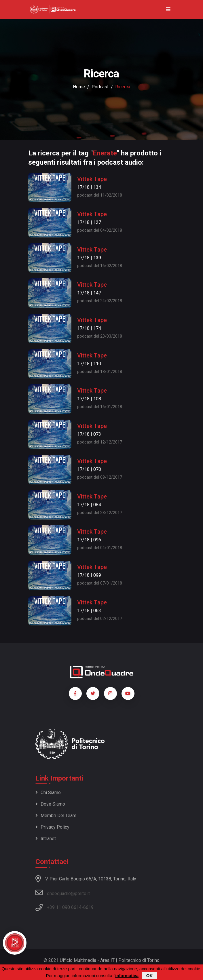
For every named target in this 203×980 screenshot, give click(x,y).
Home (79, 87)
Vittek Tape (92, 179)
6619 (88, 907)
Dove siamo (50, 804)
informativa (127, 976)
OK (150, 976)
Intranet (46, 839)
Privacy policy (52, 827)
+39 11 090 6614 (64, 907)
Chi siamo (48, 792)
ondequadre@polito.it (63, 893)
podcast (100, 87)
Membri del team (56, 816)
